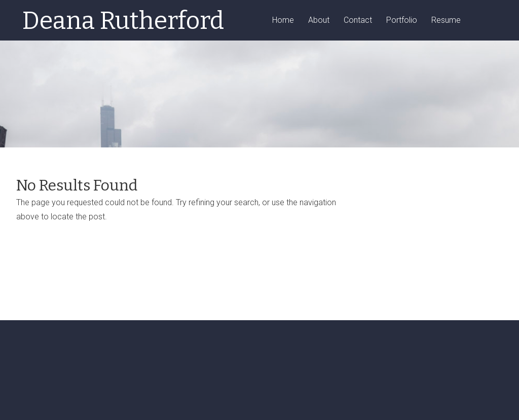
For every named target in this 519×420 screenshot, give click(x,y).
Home (283, 21)
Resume (446, 21)
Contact (358, 21)
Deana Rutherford (123, 21)
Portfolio (402, 21)
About (319, 21)
